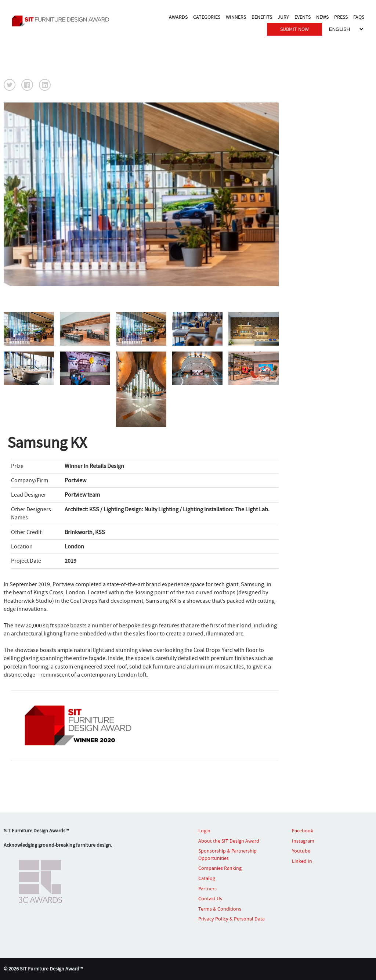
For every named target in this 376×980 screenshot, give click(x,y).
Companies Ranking (220, 868)
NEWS (322, 17)
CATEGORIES (207, 17)
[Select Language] (346, 29)
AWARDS (178, 17)
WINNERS (236, 17)
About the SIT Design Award (229, 841)
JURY (283, 17)
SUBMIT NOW (294, 29)
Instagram (303, 841)
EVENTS (303, 17)
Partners (207, 889)
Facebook (303, 831)
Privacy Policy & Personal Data (232, 919)
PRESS (341, 17)
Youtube (301, 851)
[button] (10, 85)
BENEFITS (262, 17)
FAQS (359, 17)
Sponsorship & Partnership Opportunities (227, 854)
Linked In (302, 861)
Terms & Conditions (220, 909)
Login (204, 831)
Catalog (207, 878)
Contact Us (210, 898)
